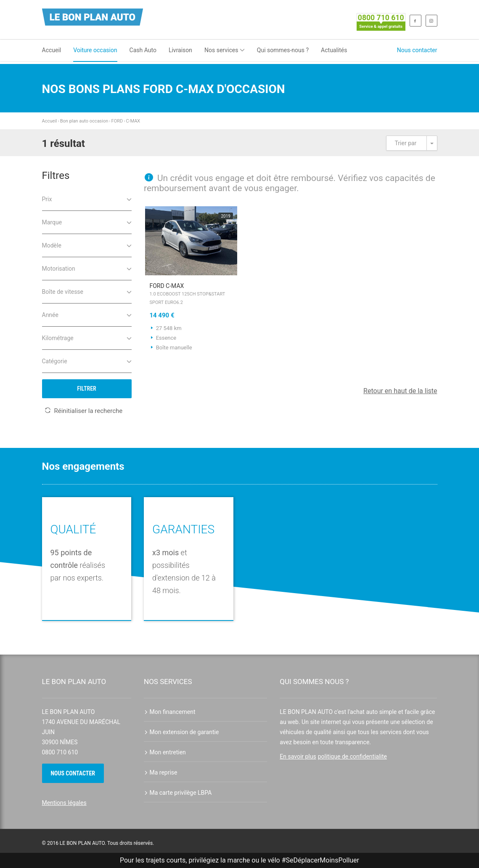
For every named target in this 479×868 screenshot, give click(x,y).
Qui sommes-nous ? (283, 50)
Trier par (406, 143)
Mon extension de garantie (181, 732)
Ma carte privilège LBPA (178, 793)
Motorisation (87, 268)
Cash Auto (143, 50)
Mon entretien (165, 752)
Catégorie (87, 361)
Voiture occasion (95, 50)
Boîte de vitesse (87, 291)
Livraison (180, 50)
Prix (87, 198)
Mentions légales (64, 803)
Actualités (334, 50)
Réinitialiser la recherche (84, 411)
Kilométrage (87, 337)
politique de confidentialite (352, 756)
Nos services (225, 50)
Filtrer (87, 389)
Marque (87, 222)
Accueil (52, 50)
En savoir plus (298, 756)
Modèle (87, 245)
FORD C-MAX (191, 295)
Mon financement (170, 712)
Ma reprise (161, 772)
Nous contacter (417, 50)
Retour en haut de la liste (400, 391)
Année (87, 314)
